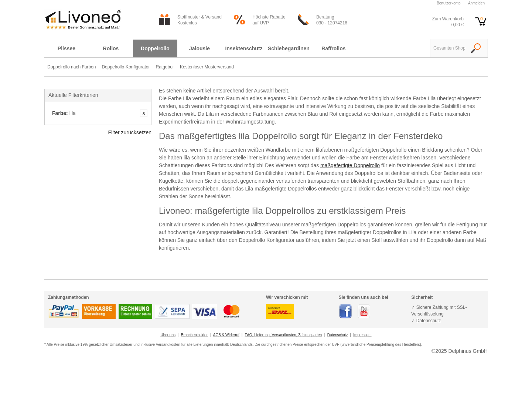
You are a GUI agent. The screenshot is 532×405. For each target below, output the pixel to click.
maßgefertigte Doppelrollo (350, 165)
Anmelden (476, 3)
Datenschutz (338, 335)
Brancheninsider (194, 335)
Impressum (362, 335)
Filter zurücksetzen (130, 132)
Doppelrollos (302, 189)
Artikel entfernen (144, 113)
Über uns (168, 335)
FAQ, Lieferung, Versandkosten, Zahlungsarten (283, 335)
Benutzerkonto (449, 3)
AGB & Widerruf (226, 335)
